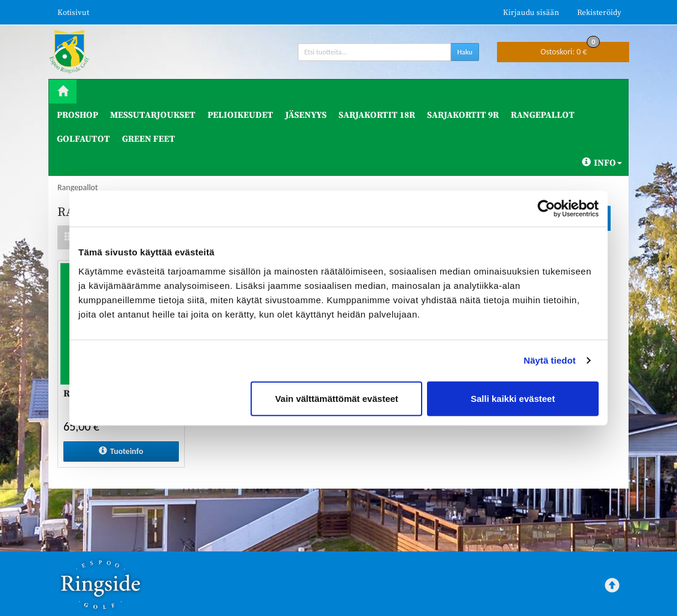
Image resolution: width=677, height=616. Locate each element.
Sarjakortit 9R (463, 115)
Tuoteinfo (121, 451)
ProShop (77, 115)
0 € (571, 49)
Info (602, 163)
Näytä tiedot (550, 360)
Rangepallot (543, 115)
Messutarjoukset (153, 115)
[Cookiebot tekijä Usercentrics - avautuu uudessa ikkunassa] (546, 209)
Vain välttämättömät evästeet (337, 398)
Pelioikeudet (240, 115)
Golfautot (83, 139)
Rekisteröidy (599, 13)
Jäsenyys (306, 115)
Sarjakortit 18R (377, 115)
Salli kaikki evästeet (513, 398)
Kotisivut (73, 13)
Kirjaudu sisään (531, 13)
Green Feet (149, 139)
